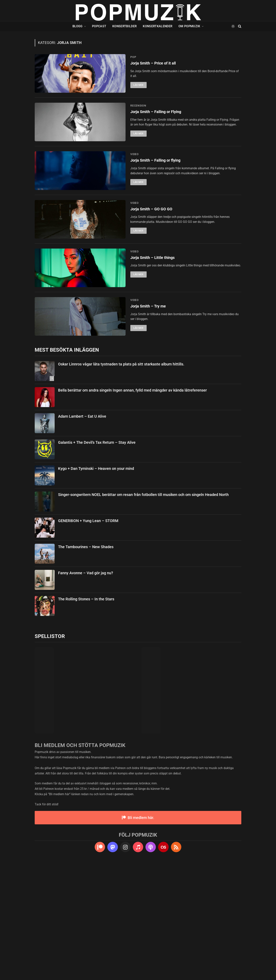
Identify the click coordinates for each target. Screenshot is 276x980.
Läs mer (138, 85)
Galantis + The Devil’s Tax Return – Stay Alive (97, 557)
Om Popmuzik (189, 26)
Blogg (78, 26)
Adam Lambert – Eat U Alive (82, 531)
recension (138, 125)
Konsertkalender (158, 26)
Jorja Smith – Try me (149, 402)
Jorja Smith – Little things (154, 335)
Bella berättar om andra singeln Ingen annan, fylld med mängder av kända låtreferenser (132, 505)
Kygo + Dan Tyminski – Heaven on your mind (96, 583)
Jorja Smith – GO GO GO (152, 267)
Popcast (99, 26)
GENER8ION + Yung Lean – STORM (88, 636)
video (135, 193)
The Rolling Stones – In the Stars (86, 714)
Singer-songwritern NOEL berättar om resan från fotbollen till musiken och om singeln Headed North (143, 610)
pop (133, 57)
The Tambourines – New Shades (86, 662)
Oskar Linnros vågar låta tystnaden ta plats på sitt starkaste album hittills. (121, 479)
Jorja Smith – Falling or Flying (158, 131)
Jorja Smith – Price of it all (155, 64)
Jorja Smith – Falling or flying (157, 199)
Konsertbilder (124, 26)
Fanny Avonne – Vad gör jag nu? (86, 688)
